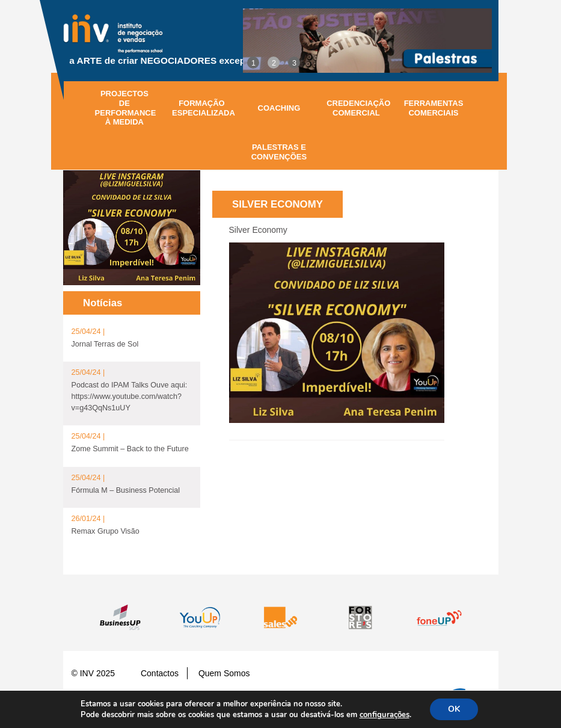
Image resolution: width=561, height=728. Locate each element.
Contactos (160, 673)
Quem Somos (224, 673)
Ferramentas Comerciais (434, 108)
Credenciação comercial (358, 108)
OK (454, 709)
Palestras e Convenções (279, 152)
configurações (385, 715)
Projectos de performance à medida (126, 108)
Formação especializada (204, 108)
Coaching (279, 108)
